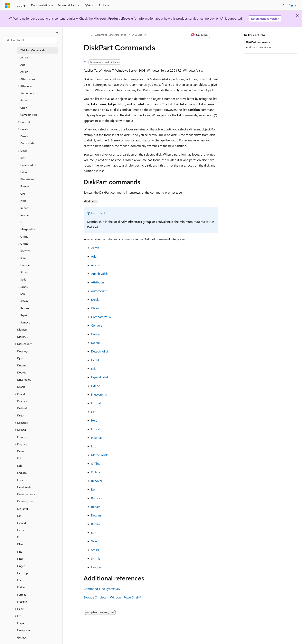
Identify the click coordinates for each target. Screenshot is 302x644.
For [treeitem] (19, 580)
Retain (95, 524)
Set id (95, 550)
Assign (96, 265)
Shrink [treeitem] (24, 272)
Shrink (95, 558)
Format (96, 403)
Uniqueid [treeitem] (26, 265)
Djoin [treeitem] (20, 358)
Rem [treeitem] (23, 258)
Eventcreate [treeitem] (24, 487)
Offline (96, 463)
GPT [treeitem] (23, 194)
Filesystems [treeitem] (27, 179)
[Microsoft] (7, 5)
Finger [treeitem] (21, 566)
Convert (96, 325)
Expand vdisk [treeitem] (28, 165)
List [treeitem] (22, 222)
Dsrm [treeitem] (20, 451)
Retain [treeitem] (24, 301)
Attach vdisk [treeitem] (28, 79)
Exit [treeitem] (22, 158)
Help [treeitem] (23, 201)
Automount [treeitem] (27, 93)
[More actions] (215, 35)
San (94, 532)
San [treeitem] (23, 294)
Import (96, 429)
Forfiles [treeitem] (21, 587)
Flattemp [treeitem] (23, 573)
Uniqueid (97, 567)
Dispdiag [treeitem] (22, 351)
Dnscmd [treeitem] (22, 365)
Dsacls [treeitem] (21, 387)
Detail (95, 360)
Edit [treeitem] (19, 466)
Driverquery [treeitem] (24, 380)
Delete (95, 343)
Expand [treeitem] (22, 523)
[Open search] (284, 5)
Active (95, 248)
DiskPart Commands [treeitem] (33, 50)
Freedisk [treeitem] (22, 602)
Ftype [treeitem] (21, 623)
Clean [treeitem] (24, 108)
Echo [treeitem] (20, 458)
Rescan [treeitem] (25, 308)
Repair (95, 507)
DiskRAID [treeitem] (23, 337)
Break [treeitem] (24, 100)
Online (96, 472)
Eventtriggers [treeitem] (25, 501)
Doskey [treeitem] (22, 372)
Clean (95, 308)
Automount (99, 291)
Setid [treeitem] (23, 279)
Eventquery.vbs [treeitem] (26, 494)
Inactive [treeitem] (25, 215)
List (93, 446)
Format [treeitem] (25, 186)
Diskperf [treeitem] (22, 329)
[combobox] (31, 40)
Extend (96, 386)
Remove (97, 498)
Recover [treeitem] (25, 251)
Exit (93, 368)
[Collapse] (57, 32)
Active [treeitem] (24, 57)
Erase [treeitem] (20, 480)
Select (95, 541)
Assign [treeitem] (24, 72)
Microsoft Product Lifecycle (113, 18)
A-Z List (137, 35)
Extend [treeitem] (24, 172)
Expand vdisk (100, 377)
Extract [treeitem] (21, 530)
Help (94, 420)
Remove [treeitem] (25, 322)
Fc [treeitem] (19, 537)
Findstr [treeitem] (21, 559)
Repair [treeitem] (24, 315)
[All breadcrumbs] (87, 35)
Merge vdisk (99, 455)
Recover (97, 481)
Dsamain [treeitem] (22, 401)
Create (95, 334)
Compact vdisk (101, 317)
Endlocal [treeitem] (22, 473)
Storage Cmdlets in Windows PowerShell (111, 597)
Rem (94, 489)
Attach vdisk (99, 274)
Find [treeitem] (20, 552)
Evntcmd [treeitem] (23, 509)
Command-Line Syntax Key (102, 589)
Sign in (293, 5)
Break (95, 299)
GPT (94, 412)
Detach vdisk (100, 351)
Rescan (96, 515)
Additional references (259, 47)
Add (94, 256)
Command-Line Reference (111, 35)
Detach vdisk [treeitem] (28, 143)
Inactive (96, 438)
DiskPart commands (258, 42)
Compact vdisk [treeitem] (29, 115)
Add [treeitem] (23, 65)
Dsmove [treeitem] (22, 437)
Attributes (98, 282)
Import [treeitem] (24, 208)
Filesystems (99, 394)
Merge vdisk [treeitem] (28, 229)
